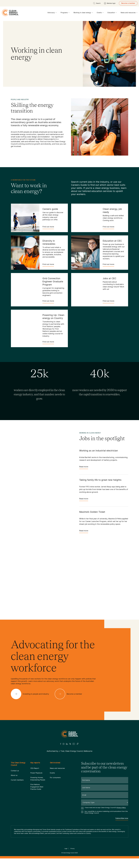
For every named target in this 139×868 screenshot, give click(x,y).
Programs (65, 13)
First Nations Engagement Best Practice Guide (37, 787)
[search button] (97, 3)
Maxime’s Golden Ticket (92, 512)
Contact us (15, 771)
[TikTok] (78, 744)
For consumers (55, 778)
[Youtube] (74, 744)
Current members (17, 780)
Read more (84, 467)
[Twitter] (70, 744)
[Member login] (110, 3)
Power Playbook (36, 773)
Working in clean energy (83, 13)
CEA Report (35, 768)
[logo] (10, 13)
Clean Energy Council (69, 853)
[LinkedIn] (67, 744)
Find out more (48, 227)
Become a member (128, 3)
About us (14, 775)
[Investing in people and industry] (31, 694)
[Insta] (64, 744)
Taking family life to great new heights (100, 480)
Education (112, 13)
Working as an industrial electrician (99, 451)
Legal (66, 849)
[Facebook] (61, 744)
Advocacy (52, 13)
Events (100, 13)
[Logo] (69, 734)
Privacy (73, 849)
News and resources (129, 13)
